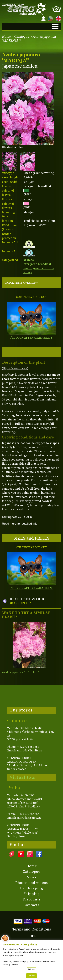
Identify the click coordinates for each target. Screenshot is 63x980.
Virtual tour (23, 777)
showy (28, 272)
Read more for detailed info (20, 524)
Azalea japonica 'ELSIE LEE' (20, 672)
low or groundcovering (39, 268)
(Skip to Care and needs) (15, 368)
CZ (49, 18)
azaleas (29, 260)
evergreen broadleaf (37, 264)
